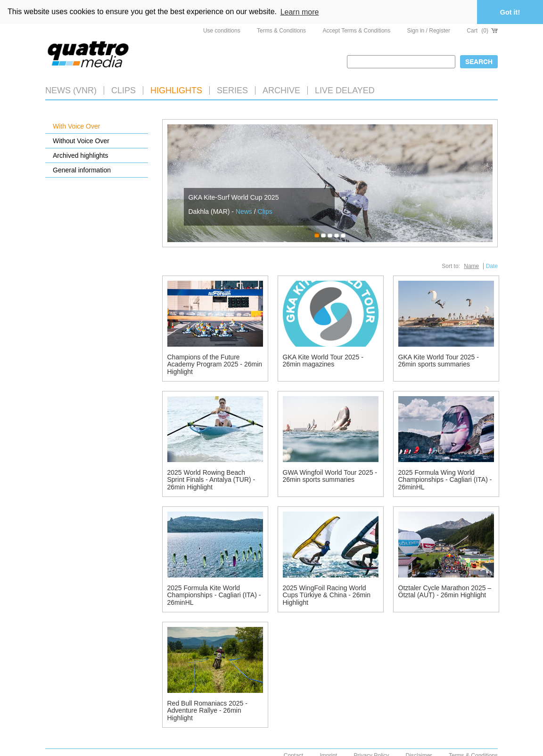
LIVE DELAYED (345, 89)
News (244, 211)
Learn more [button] (300, 12)
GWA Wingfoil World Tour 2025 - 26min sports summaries (330, 476)
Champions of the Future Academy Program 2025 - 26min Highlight (215, 364)
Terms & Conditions (281, 30)
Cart (482, 30)
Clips (123, 89)
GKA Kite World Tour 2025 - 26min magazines (323, 360)
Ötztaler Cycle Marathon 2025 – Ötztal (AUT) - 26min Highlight (445, 591)
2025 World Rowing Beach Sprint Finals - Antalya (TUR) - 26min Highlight (211, 479)
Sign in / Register (429, 30)
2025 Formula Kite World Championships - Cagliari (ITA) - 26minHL (214, 595)
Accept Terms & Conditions (356, 30)
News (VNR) (71, 89)
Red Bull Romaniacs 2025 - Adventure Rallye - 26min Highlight (207, 710)
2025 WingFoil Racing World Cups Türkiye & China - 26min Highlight (327, 595)
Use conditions (222, 30)
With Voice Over (76, 125)
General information (82, 169)
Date (492, 266)
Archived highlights (81, 154)
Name (471, 266)
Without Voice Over (81, 140)
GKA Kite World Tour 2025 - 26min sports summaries (439, 360)
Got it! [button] (510, 12)
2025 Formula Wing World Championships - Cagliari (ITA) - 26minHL (445, 479)
